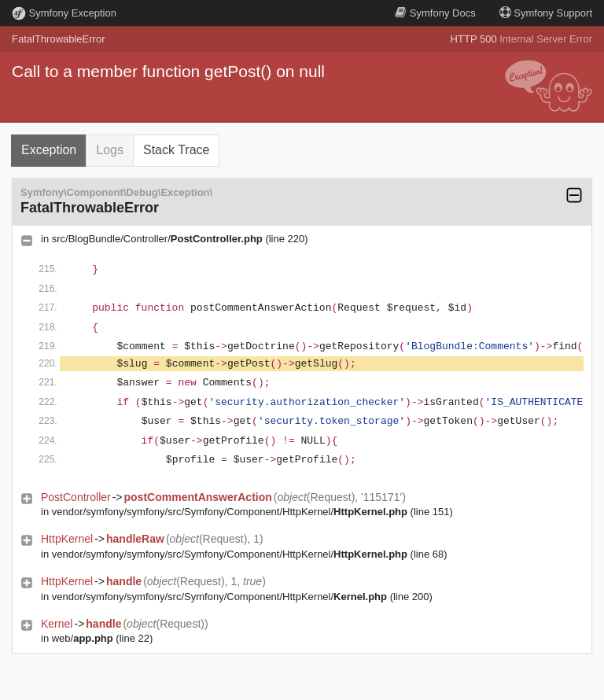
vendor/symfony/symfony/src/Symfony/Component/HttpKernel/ (230, 512)
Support (546, 13)
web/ (83, 638)
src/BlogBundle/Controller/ (157, 239)
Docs (435, 13)
